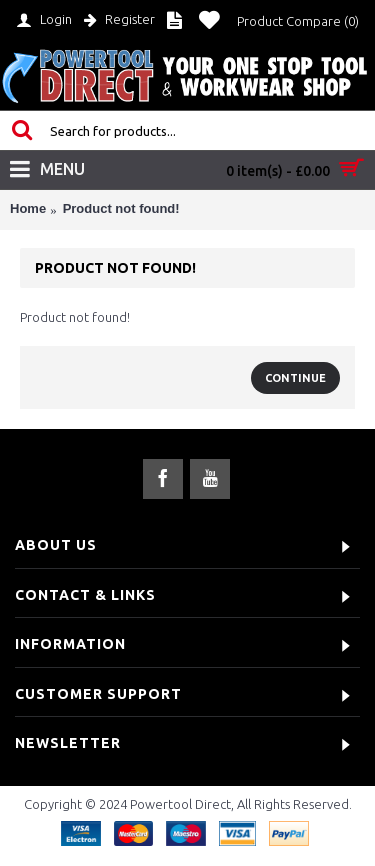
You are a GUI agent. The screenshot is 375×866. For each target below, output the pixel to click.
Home (28, 208)
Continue (295, 378)
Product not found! (121, 208)
